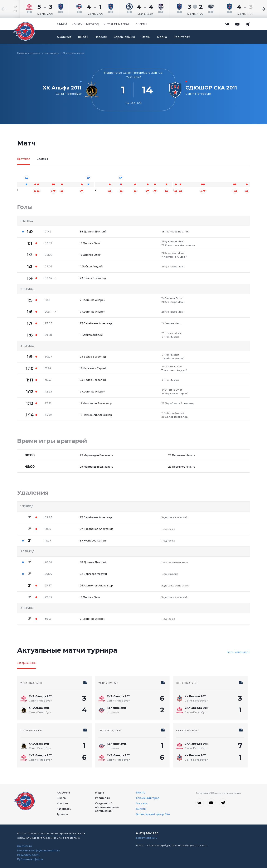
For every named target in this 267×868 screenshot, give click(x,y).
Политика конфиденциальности (38, 850)
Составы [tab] (42, 159)
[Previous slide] (13, 9)
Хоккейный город (85, 24)
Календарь (52, 53)
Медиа (162, 37)
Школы (83, 37)
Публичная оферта (30, 859)
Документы (25, 846)
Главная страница (29, 53)
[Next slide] (254, 9)
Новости (101, 37)
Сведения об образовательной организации (107, 807)
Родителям (182, 37)
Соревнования (124, 37)
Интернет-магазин (117, 24)
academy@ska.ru (147, 838)
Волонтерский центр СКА (153, 814)
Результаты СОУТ (28, 855)
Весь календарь (238, 652)
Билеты (141, 24)
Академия (64, 37)
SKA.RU (141, 793)
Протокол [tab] (24, 159)
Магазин (142, 803)
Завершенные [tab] (26, 663)
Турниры (62, 814)
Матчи (146, 37)
